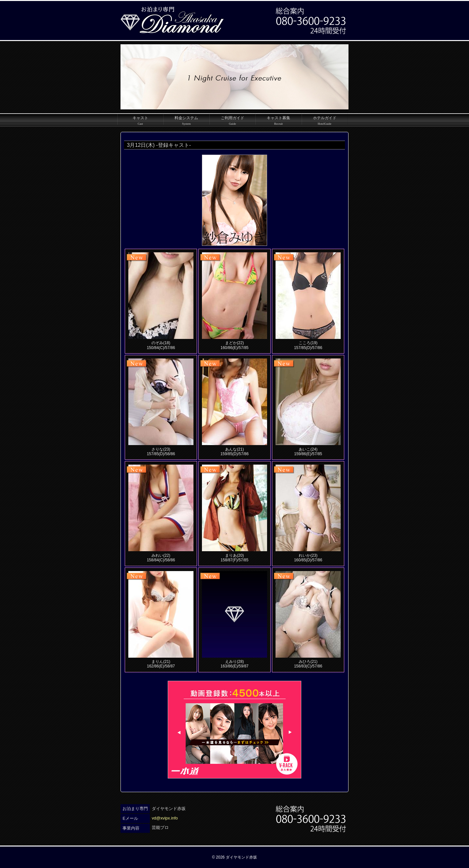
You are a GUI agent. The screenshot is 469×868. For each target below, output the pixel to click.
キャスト (140, 120)
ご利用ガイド (232, 120)
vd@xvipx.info (165, 818)
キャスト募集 (278, 120)
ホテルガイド (325, 120)
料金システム (186, 120)
